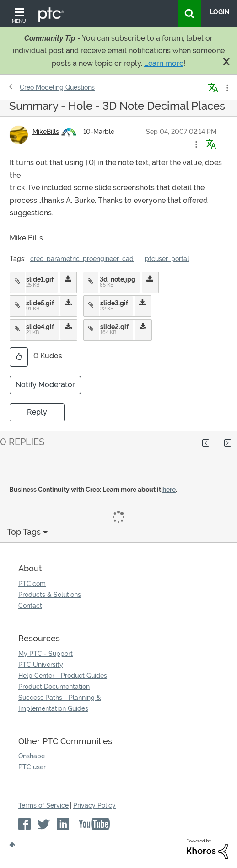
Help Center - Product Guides (63, 676)
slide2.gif (114, 327)
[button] (196, 144)
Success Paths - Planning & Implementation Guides (60, 703)
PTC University (41, 665)
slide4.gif (40, 327)
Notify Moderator (45, 385)
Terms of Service (43, 805)
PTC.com (32, 584)
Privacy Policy (94, 805)
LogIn (220, 12)
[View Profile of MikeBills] (46, 132)
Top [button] (12, 845)
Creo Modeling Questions (57, 87)
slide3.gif (114, 303)
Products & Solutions (50, 595)
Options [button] (226, 88)
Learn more (164, 63)
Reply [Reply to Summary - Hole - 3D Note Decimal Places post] (37, 412)
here (169, 490)
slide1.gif (40, 279)
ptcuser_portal (167, 259)
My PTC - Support (46, 654)
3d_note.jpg (118, 279)
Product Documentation (54, 687)
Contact (30, 606)
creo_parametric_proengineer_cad (82, 259)
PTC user (32, 767)
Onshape (32, 756)
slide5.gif (40, 303)
